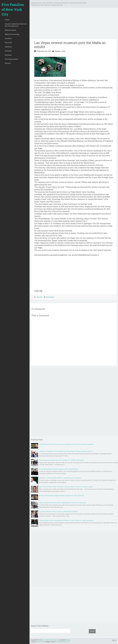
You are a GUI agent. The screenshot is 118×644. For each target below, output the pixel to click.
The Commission (11, 59)
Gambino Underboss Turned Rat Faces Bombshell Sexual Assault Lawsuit (66, 451)
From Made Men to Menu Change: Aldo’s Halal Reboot (59, 469)
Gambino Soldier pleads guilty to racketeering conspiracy (60, 478)
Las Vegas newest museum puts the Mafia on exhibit (70, 45)
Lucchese (8, 38)
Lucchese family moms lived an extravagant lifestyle (58, 511)
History (8, 63)
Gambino (8, 47)
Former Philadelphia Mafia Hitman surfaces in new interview (62, 496)
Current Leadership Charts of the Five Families (16, 25)
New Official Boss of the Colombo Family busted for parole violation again (66, 487)
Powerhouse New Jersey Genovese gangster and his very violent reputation (67, 444)
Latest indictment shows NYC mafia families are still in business (63, 503)
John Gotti (39, 297)
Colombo (8, 51)
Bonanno (8, 55)
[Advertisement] (74, 24)
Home (7, 20)
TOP (115, 640)
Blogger (69, 640)
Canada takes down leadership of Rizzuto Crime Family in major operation (66, 520)
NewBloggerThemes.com (63, 642)
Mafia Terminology (12, 34)
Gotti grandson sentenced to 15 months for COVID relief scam (61, 460)
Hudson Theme (41, 642)
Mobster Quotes (11, 30)
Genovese (8, 43)
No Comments (50, 297)
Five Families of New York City (13, 9)
